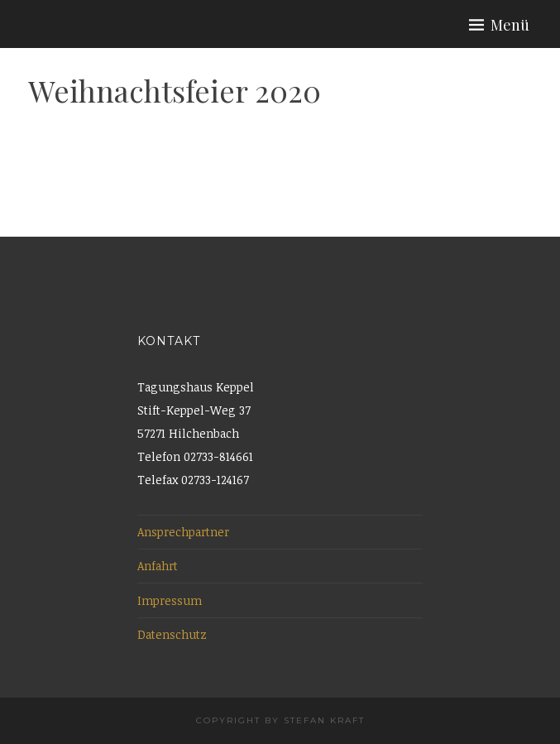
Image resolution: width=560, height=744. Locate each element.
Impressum (170, 600)
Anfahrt (158, 566)
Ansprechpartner (183, 532)
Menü (510, 25)
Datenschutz (172, 634)
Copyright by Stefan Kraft (280, 720)
